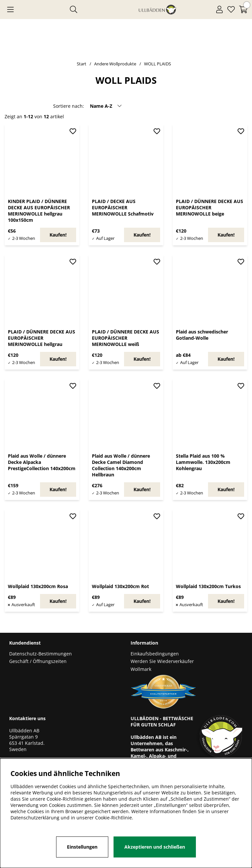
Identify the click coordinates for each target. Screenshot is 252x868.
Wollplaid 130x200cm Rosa (38, 586)
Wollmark (141, 669)
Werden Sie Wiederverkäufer (162, 661)
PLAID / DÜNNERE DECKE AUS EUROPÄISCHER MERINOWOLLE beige (210, 207)
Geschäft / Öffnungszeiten (38, 661)
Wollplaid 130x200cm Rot (120, 586)
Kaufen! (226, 359)
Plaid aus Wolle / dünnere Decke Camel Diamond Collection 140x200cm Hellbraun (121, 465)
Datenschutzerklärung (35, 818)
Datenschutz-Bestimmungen (41, 654)
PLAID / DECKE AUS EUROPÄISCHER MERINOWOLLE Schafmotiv (123, 207)
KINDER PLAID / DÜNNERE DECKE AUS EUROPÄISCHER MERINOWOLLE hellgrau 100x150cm (39, 211)
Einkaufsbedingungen (155, 654)
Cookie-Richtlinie (114, 818)
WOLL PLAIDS (157, 64)
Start (82, 64)
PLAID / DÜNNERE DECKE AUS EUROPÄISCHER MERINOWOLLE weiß (126, 338)
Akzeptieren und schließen (155, 847)
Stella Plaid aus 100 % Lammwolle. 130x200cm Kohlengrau (203, 462)
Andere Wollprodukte (115, 64)
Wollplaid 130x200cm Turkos (208, 586)
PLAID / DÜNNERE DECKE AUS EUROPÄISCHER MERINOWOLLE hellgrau (42, 338)
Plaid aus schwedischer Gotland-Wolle (202, 335)
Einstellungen (82, 847)
